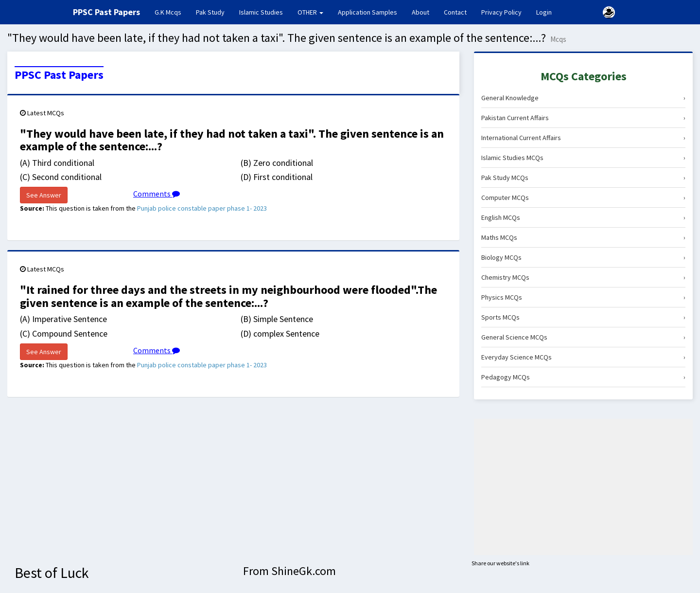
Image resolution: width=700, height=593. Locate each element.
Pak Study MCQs (583, 178)
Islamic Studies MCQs (583, 158)
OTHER (310, 12)
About (420, 12)
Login (544, 12)
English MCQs (583, 217)
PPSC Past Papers (59, 75)
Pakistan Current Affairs (583, 118)
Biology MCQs (583, 257)
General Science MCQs (583, 337)
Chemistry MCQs (583, 277)
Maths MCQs (583, 237)
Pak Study (210, 12)
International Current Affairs (583, 138)
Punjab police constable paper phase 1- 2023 (202, 208)
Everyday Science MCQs (583, 357)
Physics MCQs (583, 297)
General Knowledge (583, 98)
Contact (455, 12)
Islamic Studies (261, 12)
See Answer (44, 195)
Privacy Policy (501, 12)
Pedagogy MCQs (583, 377)
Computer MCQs (583, 198)
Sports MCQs (583, 317)
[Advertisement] (583, 487)
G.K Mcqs (172, 12)
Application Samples (367, 12)
